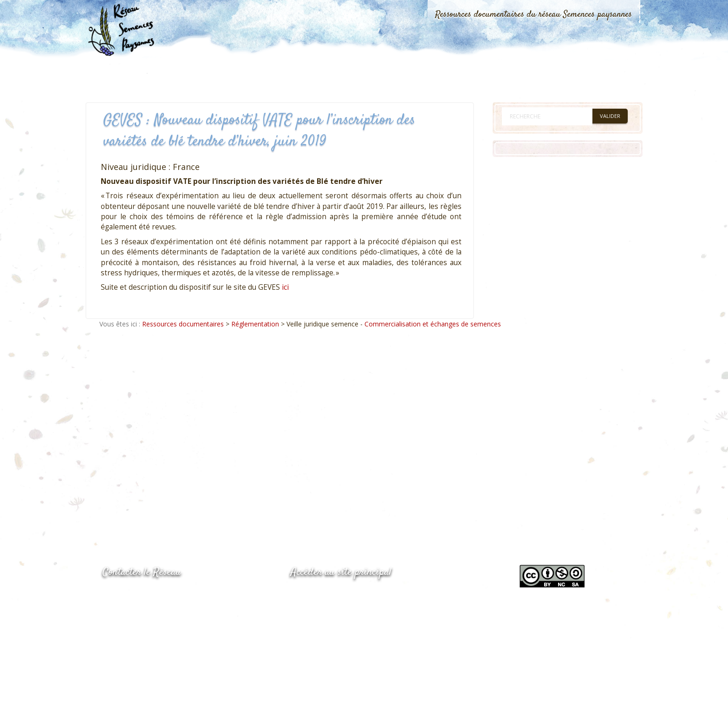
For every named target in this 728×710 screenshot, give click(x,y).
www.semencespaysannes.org (342, 595)
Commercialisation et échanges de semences (433, 324)
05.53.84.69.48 (136, 614)
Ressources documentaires (183, 324)
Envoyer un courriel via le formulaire (172, 633)
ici (285, 287)
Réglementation (255, 324)
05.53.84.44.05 (136, 596)
